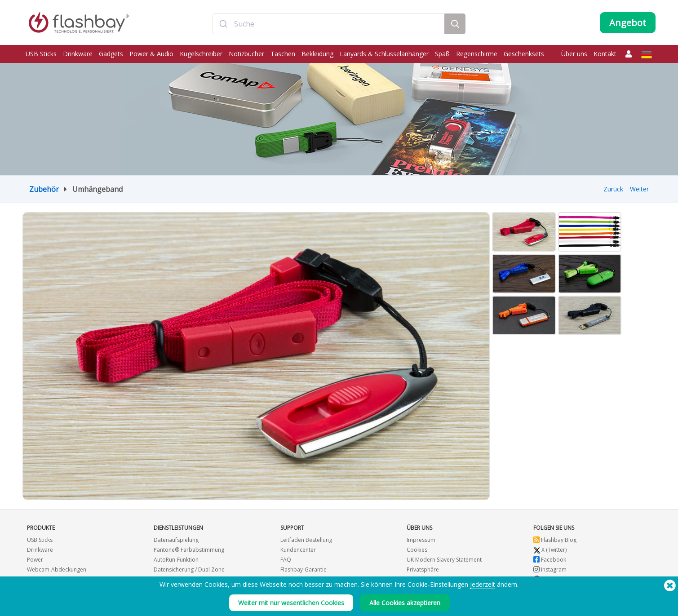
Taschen (283, 54)
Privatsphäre (423, 569)
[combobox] (329, 24)
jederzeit (483, 584)
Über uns (574, 54)
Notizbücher (246, 54)
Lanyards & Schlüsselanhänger (384, 54)
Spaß (442, 54)
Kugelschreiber (201, 54)
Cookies (417, 550)
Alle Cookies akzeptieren (405, 603)
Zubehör (44, 189)
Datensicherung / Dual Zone (189, 569)
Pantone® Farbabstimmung (189, 550)
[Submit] (224, 24)
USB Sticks (41, 54)
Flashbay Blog (555, 540)
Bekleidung (317, 54)
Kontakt (605, 54)
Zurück (613, 189)
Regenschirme (477, 54)
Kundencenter (298, 550)
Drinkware (78, 54)
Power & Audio (151, 54)
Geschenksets (524, 54)
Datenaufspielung (176, 540)
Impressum (421, 540)
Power (35, 560)
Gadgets (111, 54)
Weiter (639, 189)
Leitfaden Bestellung (306, 540)
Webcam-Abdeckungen (57, 569)
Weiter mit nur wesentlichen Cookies (291, 603)
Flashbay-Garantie (304, 569)
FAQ (286, 560)
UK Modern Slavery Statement (444, 560)
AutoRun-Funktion (176, 560)
